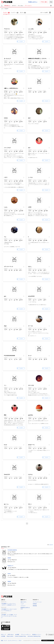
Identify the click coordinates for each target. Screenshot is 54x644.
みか (29, 148)
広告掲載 (3, 636)
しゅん (6, 207)
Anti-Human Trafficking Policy (34, 636)
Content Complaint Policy (20, 636)
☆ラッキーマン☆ (9, 267)
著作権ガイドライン (37, 634)
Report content (10, 636)
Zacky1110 (7, 474)
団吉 (5, 415)
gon (5, 296)
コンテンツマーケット (13, 641)
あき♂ (30, 118)
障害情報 (35, 606)
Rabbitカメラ (10, 566)
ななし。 (30, 267)
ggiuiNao (31, 415)
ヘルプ (22, 604)
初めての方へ (24, 602)
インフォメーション (37, 602)
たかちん (30, 474)
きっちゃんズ (7, 59)
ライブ (5, 641)
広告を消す (51, 545)
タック (30, 356)
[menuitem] (51, 2)
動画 (2, 641)
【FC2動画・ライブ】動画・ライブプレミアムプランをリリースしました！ (9, 616)
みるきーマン (31, 445)
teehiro (9, 574)
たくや (30, 88)
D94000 (9, 558)
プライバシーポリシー (26, 634)
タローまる (31, 385)
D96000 (9, 581)
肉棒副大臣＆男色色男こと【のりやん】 (38, 59)
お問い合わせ (11, 634)
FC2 (5, 2)
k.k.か (6, 445)
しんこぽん (31, 29)
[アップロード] (2, 6)
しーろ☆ (30, 177)
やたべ (30, 504)
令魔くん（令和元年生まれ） (11, 88)
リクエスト (23, 606)
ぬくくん (6, 504)
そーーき (30, 326)
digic (5, 326)
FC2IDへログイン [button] (33, 2)
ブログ (20, 641)
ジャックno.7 (7, 148)
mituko (6, 118)
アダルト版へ (44, 2)
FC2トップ (4, 634)
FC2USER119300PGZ (12, 550)
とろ (2, 9)
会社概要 (17, 634)
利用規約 (35, 604)
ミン (5, 385)
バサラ (6, 177)
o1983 (30, 207)
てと (5, 237)
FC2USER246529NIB (9, 356)
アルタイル (7, 29)
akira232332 (31, 296)
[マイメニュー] (51, 6)
